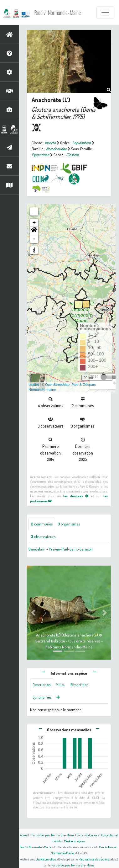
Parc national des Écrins (94, 859)
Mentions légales (75, 841)
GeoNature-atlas (46, 859)
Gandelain (37, 549)
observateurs (43, 536)
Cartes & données (88, 835)
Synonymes (42, 697)
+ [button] (34, 223)
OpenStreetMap (57, 385)
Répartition (80, 684)
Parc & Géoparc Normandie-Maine (53, 835)
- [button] (34, 239)
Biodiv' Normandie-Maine (57, 13)
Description (42, 684)
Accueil (25, 835)
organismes (69, 524)
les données (76, 496)
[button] (34, 231)
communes (42, 524)
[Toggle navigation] (105, 13)
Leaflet (34, 385)
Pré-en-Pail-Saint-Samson (71, 549)
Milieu (61, 684)
